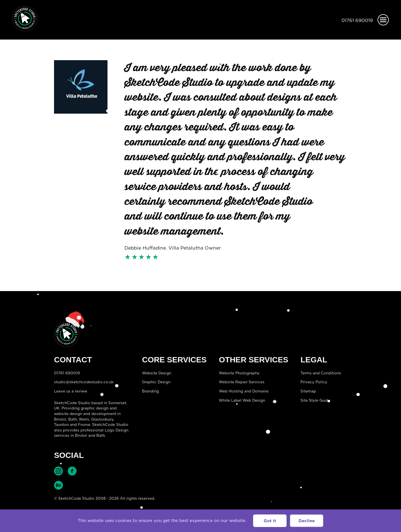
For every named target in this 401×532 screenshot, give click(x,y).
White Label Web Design (242, 400)
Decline (307, 521)
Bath (73, 419)
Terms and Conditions (321, 373)
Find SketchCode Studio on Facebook (72, 471)
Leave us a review (71, 391)
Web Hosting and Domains (244, 391)
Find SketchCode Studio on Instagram (58, 471)
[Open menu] (383, 20)
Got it (270, 521)
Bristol (60, 419)
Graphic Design (156, 382)
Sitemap (308, 391)
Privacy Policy (314, 382)
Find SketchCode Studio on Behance (58, 485)
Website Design (157, 373)
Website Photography (239, 373)
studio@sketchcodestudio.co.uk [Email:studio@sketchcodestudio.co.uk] (84, 382)
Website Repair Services (242, 382)
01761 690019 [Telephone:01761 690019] (357, 20)
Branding (151, 391)
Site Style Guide (315, 400)
